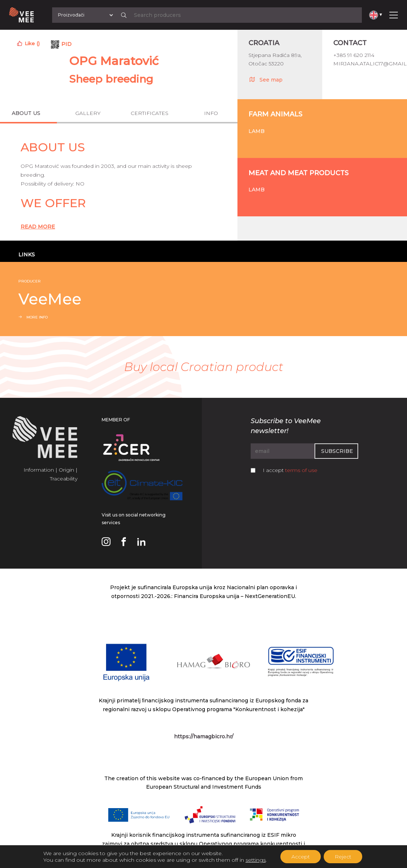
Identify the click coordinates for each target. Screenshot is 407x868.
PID (66, 44)
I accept (290, 470)
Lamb (257, 131)
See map (266, 79)
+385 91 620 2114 (354, 55)
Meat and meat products (299, 173)
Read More (38, 227)
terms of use (301, 470)
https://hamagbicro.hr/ (204, 736)
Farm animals (275, 114)
